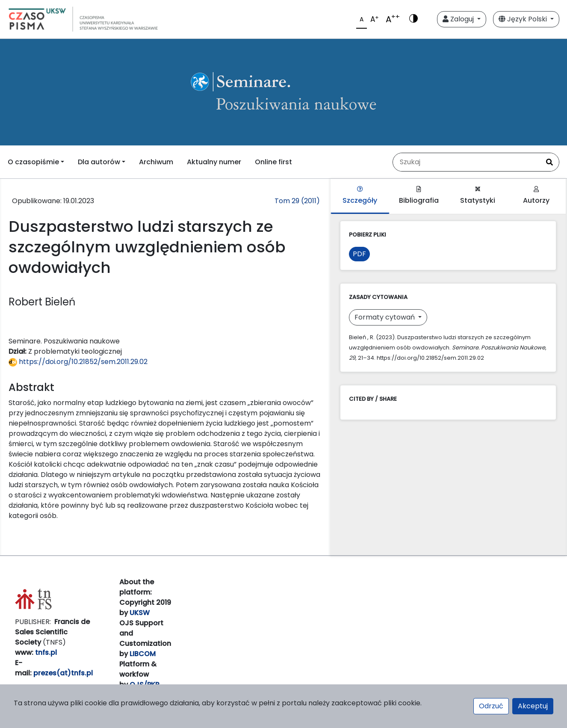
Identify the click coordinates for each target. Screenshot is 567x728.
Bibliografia (419, 196)
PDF (359, 254)
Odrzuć (491, 706)
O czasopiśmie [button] (33, 162)
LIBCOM (143, 654)
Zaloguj (459, 19)
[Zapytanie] (467, 162)
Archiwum (156, 162)
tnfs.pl (46, 653)
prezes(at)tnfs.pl (63, 673)
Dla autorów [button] (99, 162)
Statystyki (478, 196)
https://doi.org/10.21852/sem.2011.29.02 (78, 362)
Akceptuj (533, 706)
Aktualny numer (214, 162)
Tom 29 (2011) (297, 201)
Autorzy (536, 196)
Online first (273, 162)
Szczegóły (360, 196)
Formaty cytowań (385, 317)
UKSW (140, 613)
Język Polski (524, 19)
